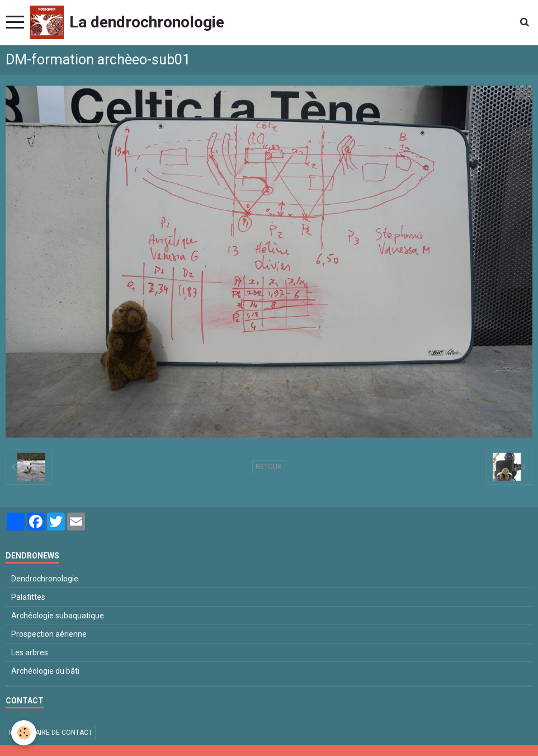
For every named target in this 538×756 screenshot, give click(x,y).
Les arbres (30, 652)
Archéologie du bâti (45, 671)
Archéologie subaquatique (58, 616)
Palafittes (28, 597)
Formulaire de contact (51, 732)
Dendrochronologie (45, 579)
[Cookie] (24, 733)
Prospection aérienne (49, 634)
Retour (269, 467)
